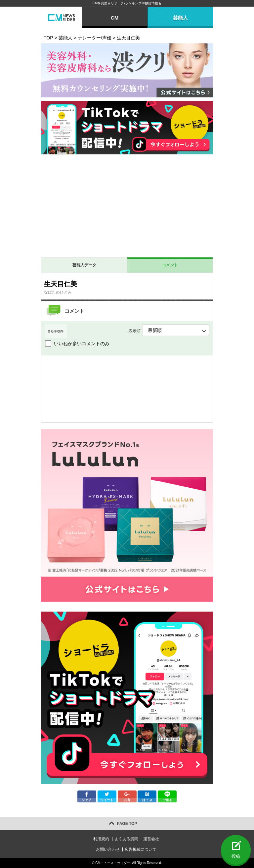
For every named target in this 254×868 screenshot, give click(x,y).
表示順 (169, 330)
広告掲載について (141, 849)
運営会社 (151, 839)
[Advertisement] (127, 207)
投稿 (236, 856)
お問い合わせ (108, 849)
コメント (170, 265)
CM (115, 18)
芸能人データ (84, 265)
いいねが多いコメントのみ (82, 344)
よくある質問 (126, 839)
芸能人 (180, 18)
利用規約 (101, 839)
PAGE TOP (127, 824)
